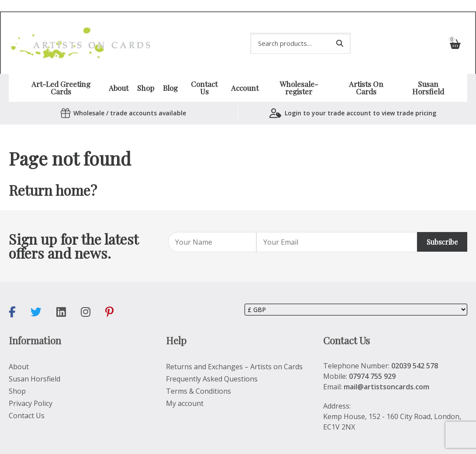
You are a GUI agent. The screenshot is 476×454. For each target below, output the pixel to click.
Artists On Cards (366, 73)
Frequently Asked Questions (212, 364)
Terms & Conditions (198, 376)
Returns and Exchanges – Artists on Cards (234, 351)
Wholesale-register (299, 73)
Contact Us (204, 73)
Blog (170, 73)
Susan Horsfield (428, 73)
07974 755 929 (372, 361)
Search (340, 34)
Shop (146, 73)
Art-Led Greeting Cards (61, 73)
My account (185, 388)
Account (245, 73)
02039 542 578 (415, 350)
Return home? (53, 175)
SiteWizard (203, 442)
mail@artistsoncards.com (386, 371)
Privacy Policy (31, 388)
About (119, 73)
